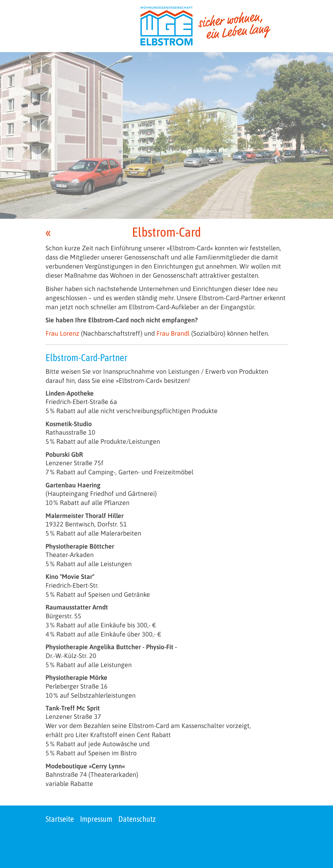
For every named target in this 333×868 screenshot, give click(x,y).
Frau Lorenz (62, 333)
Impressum (96, 819)
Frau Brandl (173, 333)
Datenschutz (137, 819)
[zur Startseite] (206, 26)
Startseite (60, 819)
